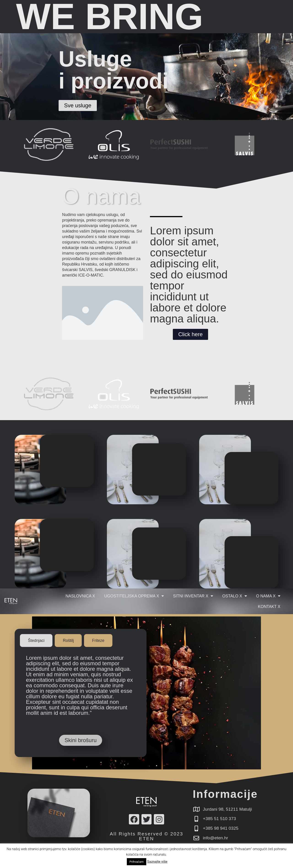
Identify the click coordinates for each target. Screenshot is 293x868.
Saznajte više (157, 862)
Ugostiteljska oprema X (134, 596)
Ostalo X (235, 596)
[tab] (36, 641)
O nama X (268, 596)
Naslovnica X (80, 596)
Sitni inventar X (193, 596)
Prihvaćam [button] (137, 862)
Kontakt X (269, 607)
